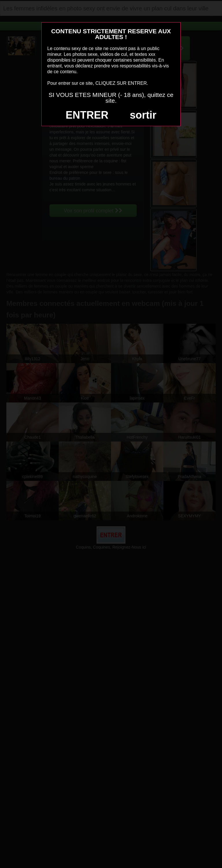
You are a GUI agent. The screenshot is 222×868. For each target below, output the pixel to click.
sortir (143, 115)
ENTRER (87, 115)
